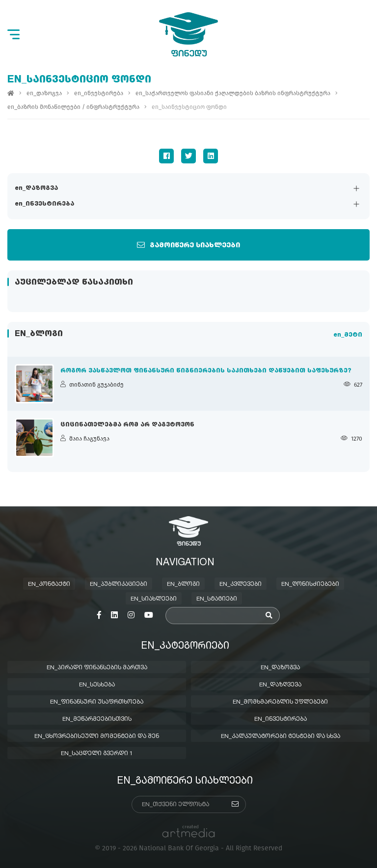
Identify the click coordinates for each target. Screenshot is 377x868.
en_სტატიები (217, 599)
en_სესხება (97, 685)
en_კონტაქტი (49, 584)
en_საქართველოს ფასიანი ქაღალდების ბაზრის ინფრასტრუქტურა (233, 93)
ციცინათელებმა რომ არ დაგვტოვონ (127, 425)
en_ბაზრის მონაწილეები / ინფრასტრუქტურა (73, 107)
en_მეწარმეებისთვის (97, 719)
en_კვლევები (241, 584)
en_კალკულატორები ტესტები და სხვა (281, 736)
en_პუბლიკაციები (119, 584)
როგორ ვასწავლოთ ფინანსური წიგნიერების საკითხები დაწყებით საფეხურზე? (206, 371)
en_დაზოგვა (36, 188)
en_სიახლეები (154, 599)
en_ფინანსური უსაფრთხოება (97, 702)
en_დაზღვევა (280, 685)
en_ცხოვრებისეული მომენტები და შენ (97, 736)
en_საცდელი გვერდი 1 (97, 754)
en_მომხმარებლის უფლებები (280, 702)
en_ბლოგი (183, 584)
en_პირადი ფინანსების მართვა (97, 668)
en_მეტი (348, 335)
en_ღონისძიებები (310, 584)
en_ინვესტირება (44, 204)
